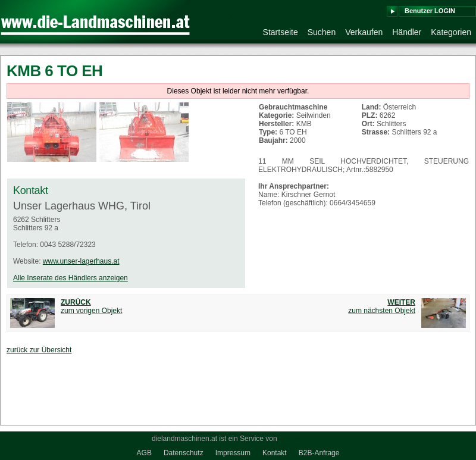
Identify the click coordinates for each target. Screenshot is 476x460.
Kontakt (275, 453)
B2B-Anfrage (319, 453)
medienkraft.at (302, 439)
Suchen (322, 32)
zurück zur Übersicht (39, 350)
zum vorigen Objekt (91, 306)
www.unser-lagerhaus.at (81, 261)
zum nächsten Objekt (382, 306)
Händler (407, 32)
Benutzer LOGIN (430, 11)
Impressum (233, 453)
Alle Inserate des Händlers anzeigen (71, 278)
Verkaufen (364, 32)
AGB (144, 453)
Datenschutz (184, 453)
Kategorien (451, 32)
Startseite (281, 32)
